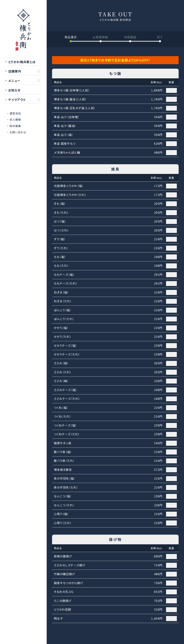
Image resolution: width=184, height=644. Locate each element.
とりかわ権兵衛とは (22, 62)
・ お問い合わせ (17, 132)
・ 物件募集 (14, 126)
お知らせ (14, 90)
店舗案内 (15, 71)
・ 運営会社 (14, 113)
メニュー (14, 81)
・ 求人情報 (14, 119)
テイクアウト (17, 100)
